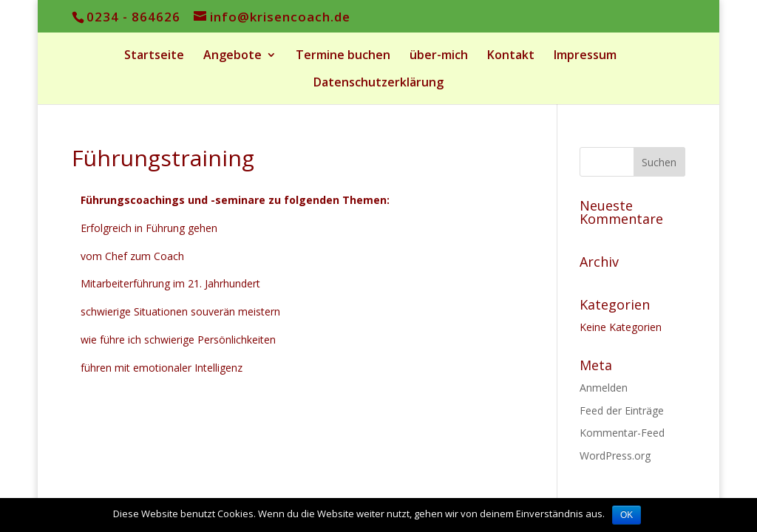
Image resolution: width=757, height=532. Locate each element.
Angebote (232, 56)
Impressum (585, 56)
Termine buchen (343, 56)
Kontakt (511, 56)
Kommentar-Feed (622, 433)
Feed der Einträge (622, 410)
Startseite (154, 56)
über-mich (439, 56)
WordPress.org (615, 456)
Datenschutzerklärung (378, 83)
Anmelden (604, 388)
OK (627, 515)
